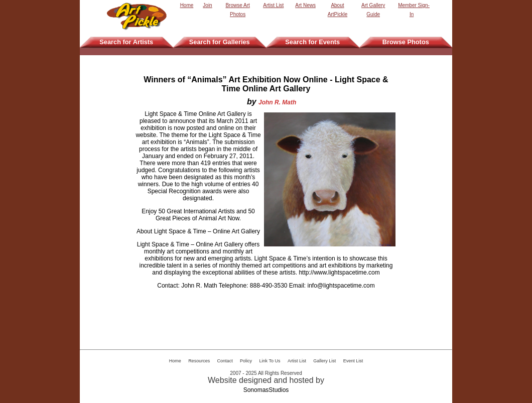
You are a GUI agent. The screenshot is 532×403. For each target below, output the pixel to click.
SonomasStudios (266, 390)
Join (207, 5)
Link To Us (270, 361)
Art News (305, 5)
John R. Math (277, 102)
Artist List (273, 5)
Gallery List (324, 361)
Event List (353, 361)
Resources (199, 361)
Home (187, 5)
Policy (246, 361)
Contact (225, 361)
